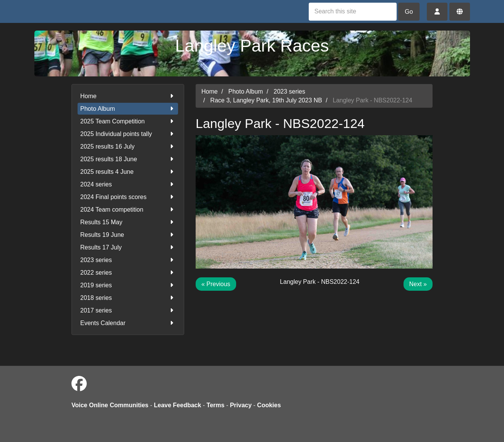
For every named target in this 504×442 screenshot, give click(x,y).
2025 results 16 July (128, 147)
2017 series (128, 310)
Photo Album (128, 109)
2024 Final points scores (128, 197)
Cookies (269, 405)
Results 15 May (128, 222)
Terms (216, 405)
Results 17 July (128, 247)
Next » (418, 284)
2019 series (128, 285)
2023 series (128, 260)
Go (409, 12)
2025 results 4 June (128, 172)
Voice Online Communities (110, 405)
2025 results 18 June (128, 159)
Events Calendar (128, 323)
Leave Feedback (178, 405)
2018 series (128, 298)
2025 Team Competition (128, 121)
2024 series (128, 184)
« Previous (216, 284)
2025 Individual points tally (128, 134)
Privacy (241, 405)
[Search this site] (353, 12)
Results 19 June (128, 235)
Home (128, 96)
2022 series (128, 273)
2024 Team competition (128, 210)
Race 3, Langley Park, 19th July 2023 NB (266, 100)
